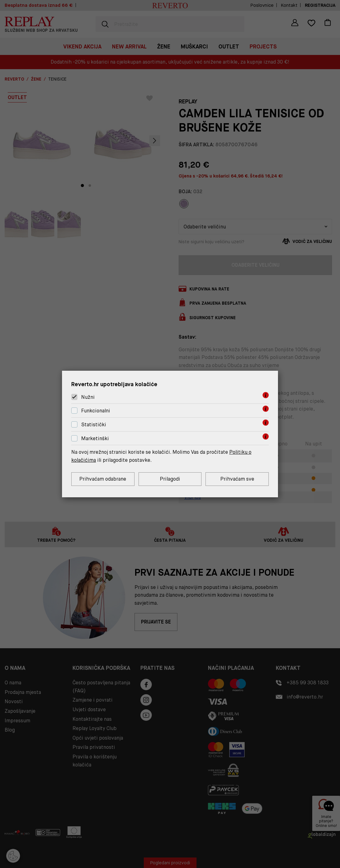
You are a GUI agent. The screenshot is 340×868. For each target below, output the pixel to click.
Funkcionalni (96, 411)
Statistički (94, 425)
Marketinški (95, 438)
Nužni (88, 397)
